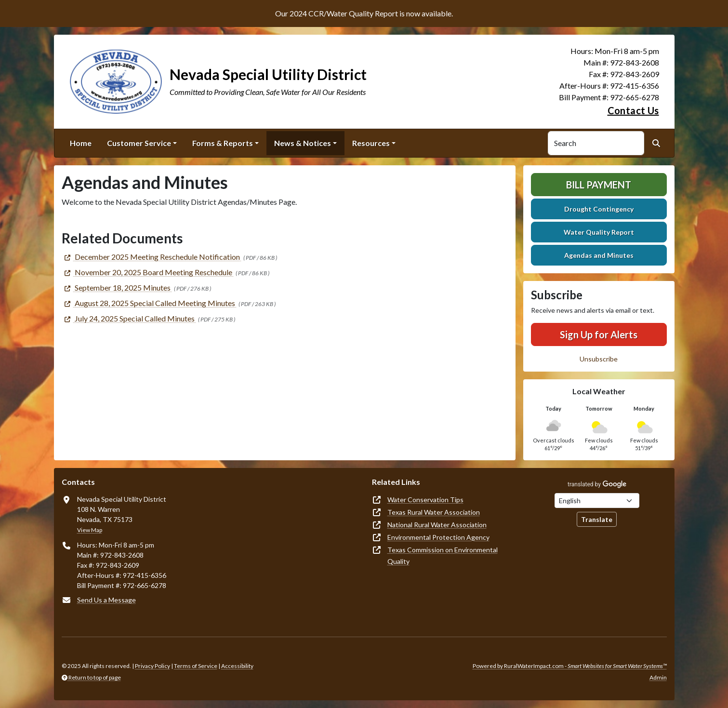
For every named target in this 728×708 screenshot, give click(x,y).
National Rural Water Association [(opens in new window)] (437, 525)
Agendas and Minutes (599, 255)
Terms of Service (196, 666)
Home (81, 143)
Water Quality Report (599, 232)
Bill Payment (599, 185)
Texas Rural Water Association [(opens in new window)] (434, 512)
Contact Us (633, 110)
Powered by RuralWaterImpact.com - (570, 666)
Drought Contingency (599, 209)
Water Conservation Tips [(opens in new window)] (425, 500)
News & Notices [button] (303, 143)
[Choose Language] (597, 501)
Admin (658, 677)
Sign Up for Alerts (599, 334)
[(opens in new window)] (152, 257)
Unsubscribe (599, 359)
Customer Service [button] (139, 143)
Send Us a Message (106, 600)
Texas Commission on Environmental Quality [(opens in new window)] (443, 555)
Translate (597, 519)
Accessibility (237, 666)
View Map (90, 530)
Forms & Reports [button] (223, 143)
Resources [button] (371, 143)
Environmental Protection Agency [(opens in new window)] (438, 537)
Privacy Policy (152, 666)
